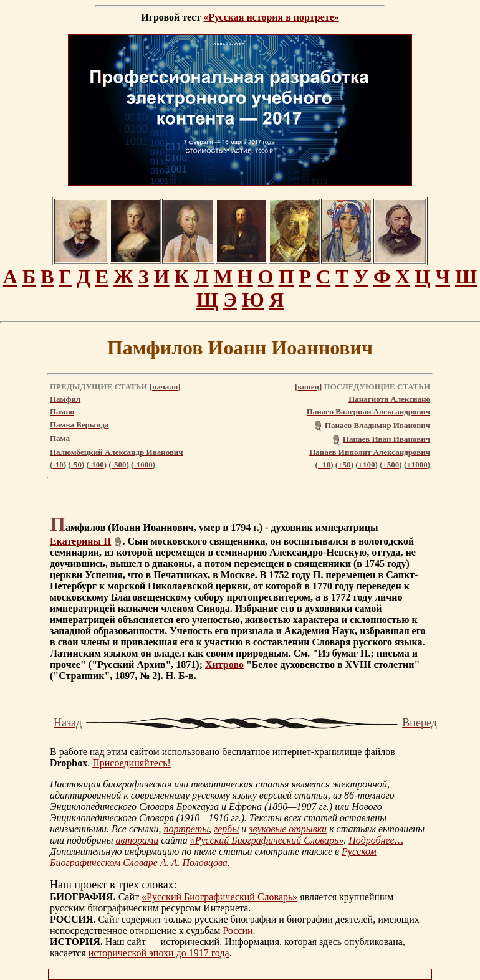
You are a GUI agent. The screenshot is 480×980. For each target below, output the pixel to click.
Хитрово (224, 664)
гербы (226, 829)
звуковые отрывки (288, 829)
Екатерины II (80, 541)
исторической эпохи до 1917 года (159, 953)
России (238, 930)
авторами (137, 840)
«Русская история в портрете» (271, 17)
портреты (186, 829)
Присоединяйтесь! (132, 763)
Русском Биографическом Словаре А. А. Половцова (213, 857)
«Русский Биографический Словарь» (267, 840)
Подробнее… (376, 840)
